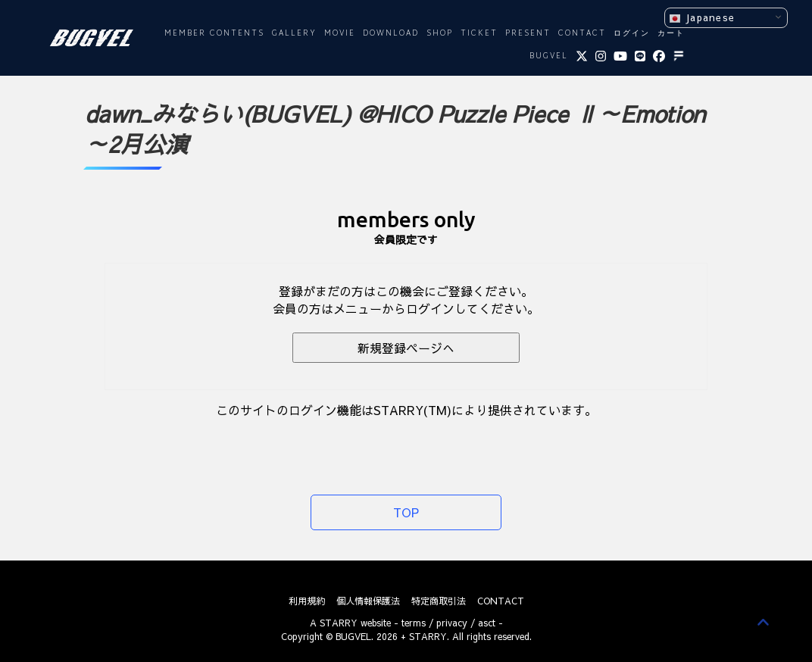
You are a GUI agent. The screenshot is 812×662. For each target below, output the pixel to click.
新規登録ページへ (406, 348)
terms (414, 623)
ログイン (632, 34)
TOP (406, 512)
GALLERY (294, 34)
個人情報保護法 (368, 601)
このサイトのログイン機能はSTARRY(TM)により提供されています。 (406, 410)
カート (671, 34)
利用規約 (307, 601)
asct (487, 623)
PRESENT (528, 34)
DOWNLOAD (391, 34)
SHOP (440, 34)
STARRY (339, 623)
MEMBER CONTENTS (214, 34)
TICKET (479, 34)
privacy (452, 623)
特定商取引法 (439, 601)
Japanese (702, 18)
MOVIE (340, 34)
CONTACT (582, 34)
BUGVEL (549, 56)
